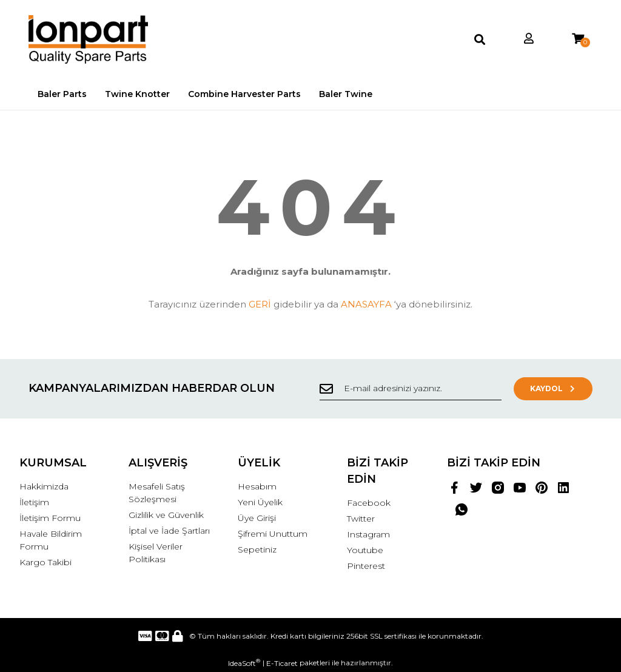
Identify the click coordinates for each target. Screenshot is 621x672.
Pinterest (366, 566)
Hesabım (257, 486)
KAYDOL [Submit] (553, 388)
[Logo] (88, 39)
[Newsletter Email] (411, 389)
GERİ (260, 304)
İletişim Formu (50, 518)
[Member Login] (529, 39)
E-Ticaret (282, 663)
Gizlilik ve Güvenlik (166, 515)
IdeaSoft (244, 663)
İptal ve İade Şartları (169, 531)
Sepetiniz (257, 549)
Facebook (369, 503)
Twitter (361, 519)
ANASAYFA (366, 304)
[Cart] (578, 39)
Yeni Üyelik (260, 502)
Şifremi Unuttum (273, 534)
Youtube (365, 550)
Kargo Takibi (45, 562)
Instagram (368, 534)
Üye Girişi (257, 518)
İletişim (34, 502)
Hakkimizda (44, 486)
